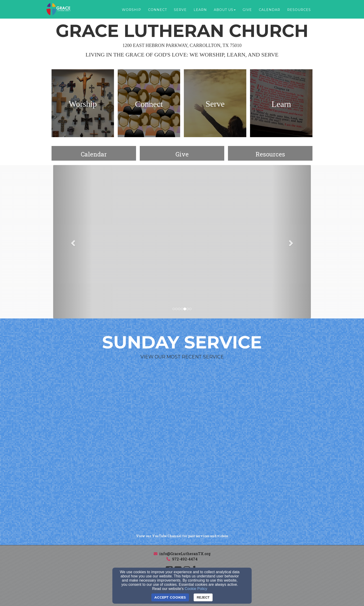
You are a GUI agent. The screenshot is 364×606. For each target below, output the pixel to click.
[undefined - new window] (182, 154)
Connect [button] (158, 10)
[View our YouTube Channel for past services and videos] (182, 536)
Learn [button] (200, 10)
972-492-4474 (185, 559)
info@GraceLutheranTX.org (185, 554)
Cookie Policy (196, 589)
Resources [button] (299, 10)
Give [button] (247, 10)
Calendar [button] (270, 10)
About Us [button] (225, 10)
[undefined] (83, 104)
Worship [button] (132, 10)
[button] (73, 242)
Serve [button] (180, 10)
